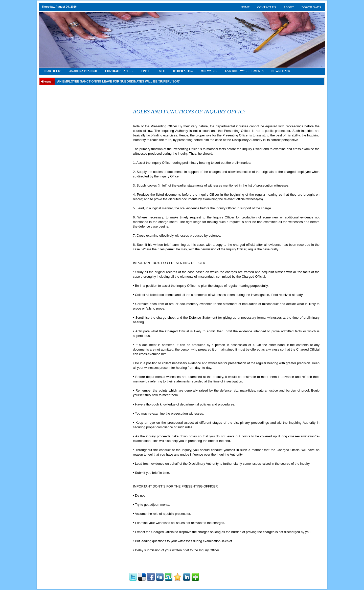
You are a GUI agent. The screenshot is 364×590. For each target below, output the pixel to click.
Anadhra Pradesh (83, 71)
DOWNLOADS (311, 7)
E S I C (161, 71)
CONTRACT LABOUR (119, 71)
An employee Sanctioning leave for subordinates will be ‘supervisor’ (118, 82)
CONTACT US (267, 7)
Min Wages (209, 71)
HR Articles (52, 71)
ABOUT (289, 7)
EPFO (145, 71)
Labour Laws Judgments (244, 71)
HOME (245, 7)
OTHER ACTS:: (183, 71)
